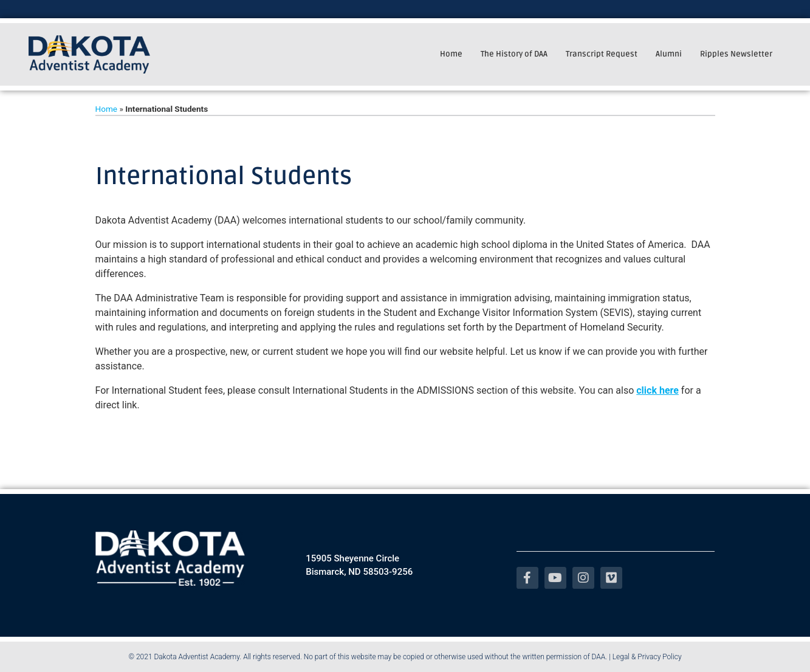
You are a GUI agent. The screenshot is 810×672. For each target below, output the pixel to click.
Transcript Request (602, 54)
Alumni (669, 54)
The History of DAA (514, 54)
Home (451, 54)
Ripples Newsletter (736, 54)
